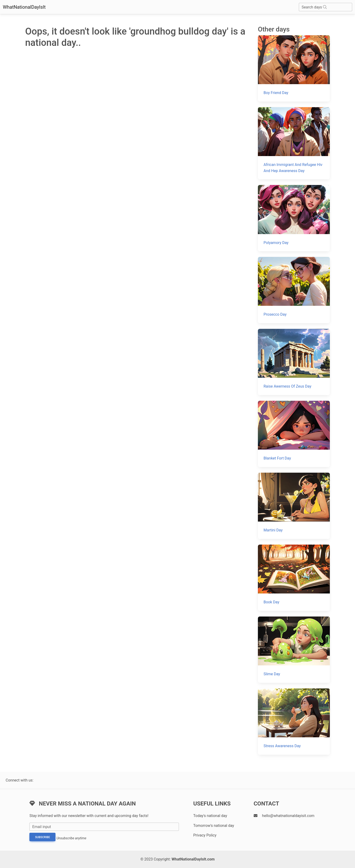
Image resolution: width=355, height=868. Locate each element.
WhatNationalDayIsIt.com (193, 859)
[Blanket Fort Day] (294, 434)
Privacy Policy (205, 835)
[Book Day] (294, 578)
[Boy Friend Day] (294, 68)
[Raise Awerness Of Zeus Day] (294, 362)
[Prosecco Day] (294, 290)
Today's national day (210, 816)
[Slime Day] (294, 650)
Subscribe (42, 837)
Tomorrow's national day (214, 826)
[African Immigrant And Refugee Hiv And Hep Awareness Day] (294, 143)
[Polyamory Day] (294, 218)
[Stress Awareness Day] (294, 722)
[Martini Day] (294, 506)
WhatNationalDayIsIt (24, 7)
